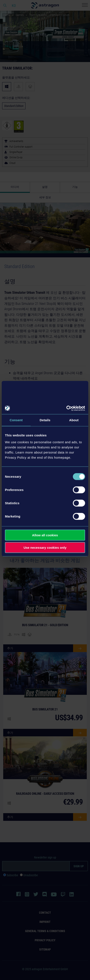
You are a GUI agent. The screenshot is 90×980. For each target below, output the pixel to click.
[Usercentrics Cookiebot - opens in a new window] (66, 408)
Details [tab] (45, 420)
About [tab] (74, 420)
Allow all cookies (45, 535)
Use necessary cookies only (45, 548)
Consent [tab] (16, 420)
